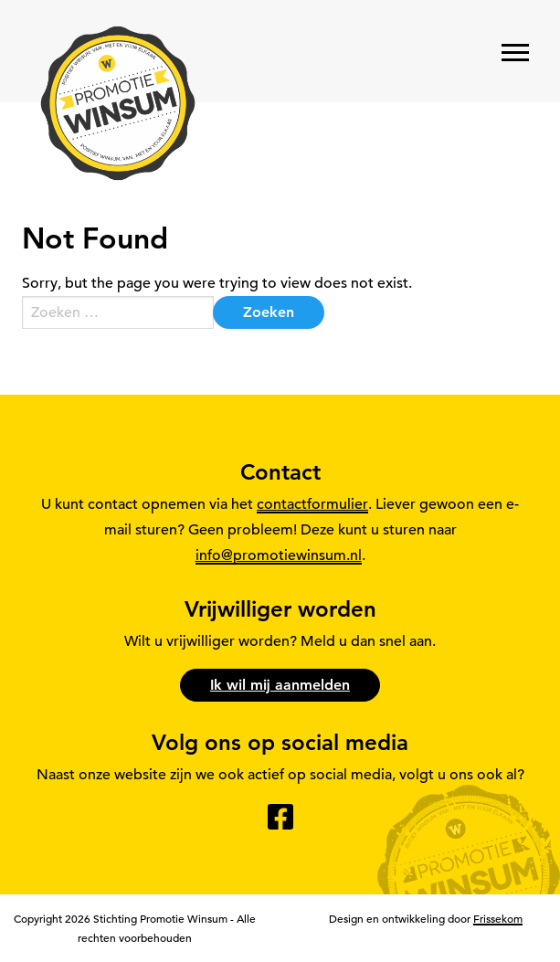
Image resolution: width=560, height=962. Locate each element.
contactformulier (312, 504)
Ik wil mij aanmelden (280, 685)
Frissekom (498, 918)
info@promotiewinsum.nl (279, 555)
